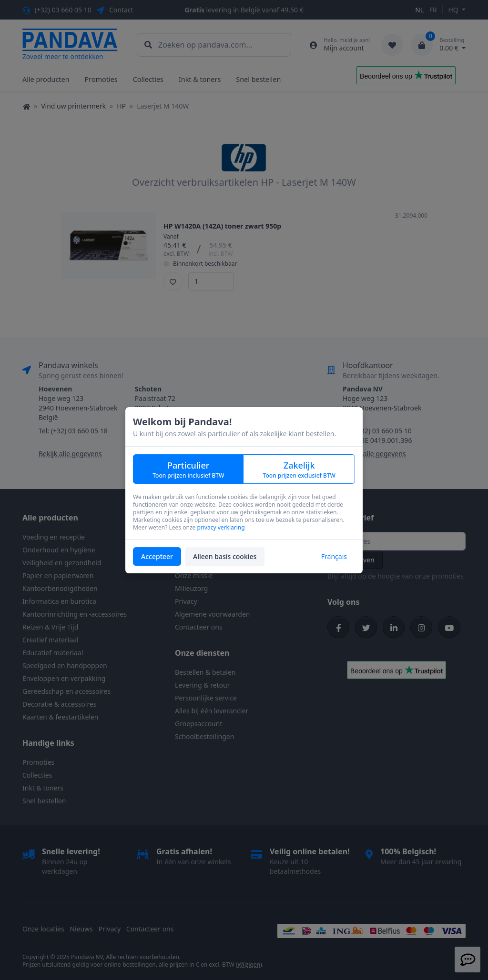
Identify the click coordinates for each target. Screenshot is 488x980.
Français (334, 556)
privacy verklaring (221, 527)
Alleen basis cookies (225, 556)
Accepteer (157, 556)
